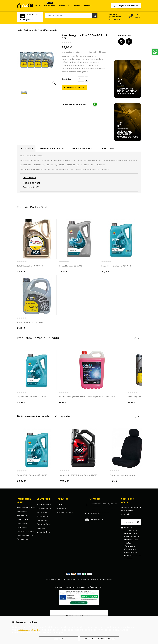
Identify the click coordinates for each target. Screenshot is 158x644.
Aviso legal (22, 511)
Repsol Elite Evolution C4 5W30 (32, 397)
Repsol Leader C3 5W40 (71, 266)
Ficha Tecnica (31, 183)
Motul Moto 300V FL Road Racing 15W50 (78, 475)
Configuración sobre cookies (99, 639)
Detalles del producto (52, 148)
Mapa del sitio (43, 532)
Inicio (38, 6)
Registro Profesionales (129, 6)
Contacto (64, 6)
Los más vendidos (65, 512)
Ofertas (77, 6)
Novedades (50, 6)
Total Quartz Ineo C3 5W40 (30, 266)
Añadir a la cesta (75, 88)
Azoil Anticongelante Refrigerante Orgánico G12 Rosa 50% (87, 397)
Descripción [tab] (26, 148)
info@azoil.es (97, 520)
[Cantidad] (81, 79)
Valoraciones (107, 148)
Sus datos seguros (26, 531)
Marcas (88, 6)
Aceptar (59, 639)
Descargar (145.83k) (32, 187)
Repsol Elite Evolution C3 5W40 (116, 266)
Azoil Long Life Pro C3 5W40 (30, 322)
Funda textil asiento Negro (122, 475)
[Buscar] (71, 16)
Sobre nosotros (44, 504)
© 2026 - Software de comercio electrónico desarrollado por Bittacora (79, 580)
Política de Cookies (26, 508)
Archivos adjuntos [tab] (82, 148)
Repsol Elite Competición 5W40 (32, 475)
